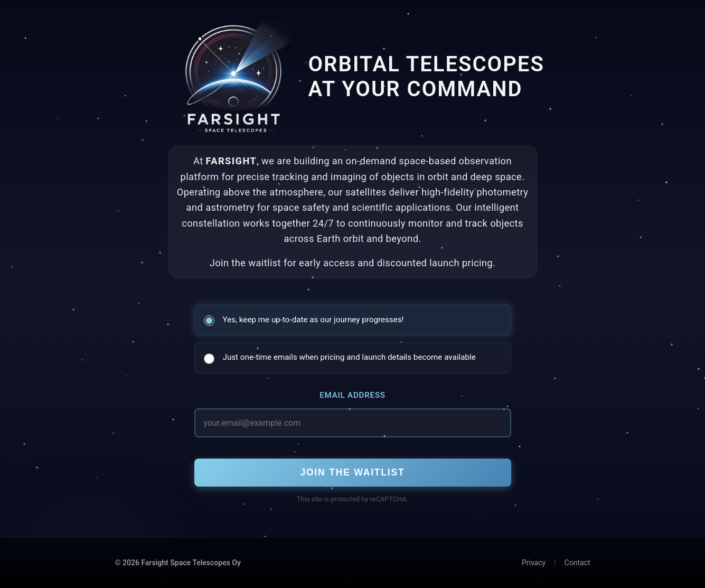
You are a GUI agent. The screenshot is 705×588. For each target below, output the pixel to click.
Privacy (534, 563)
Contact (577, 563)
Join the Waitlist (352, 472)
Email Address (352, 395)
